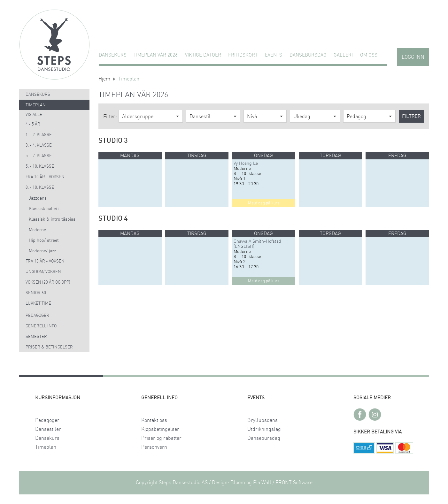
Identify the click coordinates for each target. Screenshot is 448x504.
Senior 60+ (37, 293)
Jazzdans (38, 198)
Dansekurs (113, 55)
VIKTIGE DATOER (203, 55)
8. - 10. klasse (40, 188)
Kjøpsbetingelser (160, 429)
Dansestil (200, 117)
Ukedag (302, 117)
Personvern (154, 447)
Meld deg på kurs (264, 203)
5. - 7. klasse (39, 156)
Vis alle (34, 115)
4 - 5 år (33, 124)
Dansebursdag (308, 55)
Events (274, 55)
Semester (36, 337)
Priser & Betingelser (49, 347)
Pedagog (356, 117)
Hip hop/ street (44, 241)
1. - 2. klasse (39, 135)
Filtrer (411, 116)
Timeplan (36, 105)
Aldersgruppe (138, 117)
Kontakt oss (154, 420)
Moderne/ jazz (42, 251)
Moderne (37, 230)
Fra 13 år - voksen (45, 261)
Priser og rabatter (161, 438)
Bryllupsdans (263, 420)
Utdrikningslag (264, 429)
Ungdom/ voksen (43, 272)
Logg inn (413, 57)
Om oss (369, 55)
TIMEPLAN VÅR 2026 (156, 55)
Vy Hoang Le (246, 164)
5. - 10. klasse (40, 167)
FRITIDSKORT (243, 55)
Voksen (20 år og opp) (48, 283)
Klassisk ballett (44, 209)
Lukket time (38, 304)
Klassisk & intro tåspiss (52, 219)
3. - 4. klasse (39, 145)
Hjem (104, 79)
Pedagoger (37, 316)
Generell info (41, 326)
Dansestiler (48, 429)
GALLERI (343, 55)
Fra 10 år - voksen (45, 177)
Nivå (252, 117)
